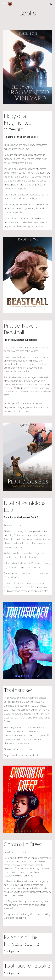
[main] (28, 13)
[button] (4, 4)
